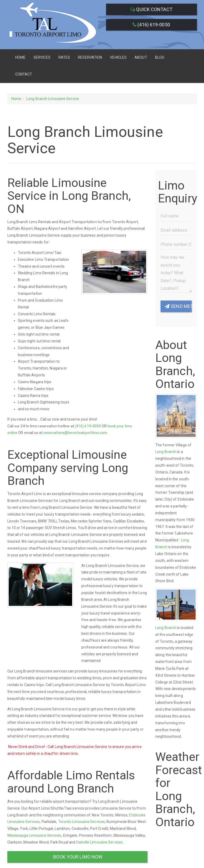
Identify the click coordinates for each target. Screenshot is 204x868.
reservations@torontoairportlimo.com (75, 433)
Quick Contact (151, 9)
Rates (64, 57)
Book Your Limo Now (77, 857)
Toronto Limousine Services (82, 822)
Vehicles (118, 57)
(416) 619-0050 (151, 25)
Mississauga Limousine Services (34, 835)
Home (20, 57)
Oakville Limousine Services (99, 842)
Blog (160, 57)
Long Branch (166, 452)
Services (42, 57)
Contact (24, 74)
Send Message (178, 306)
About (141, 57)
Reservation (90, 57)
